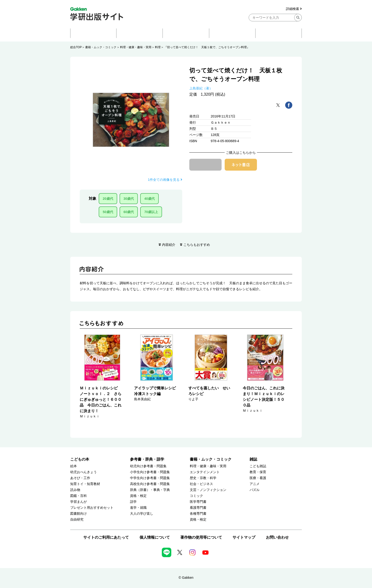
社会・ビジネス (201, 484)
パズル (255, 490)
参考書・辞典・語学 (147, 459)
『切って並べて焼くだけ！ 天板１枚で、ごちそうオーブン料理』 (207, 47)
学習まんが (79, 502)
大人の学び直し (142, 514)
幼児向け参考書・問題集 (148, 466)
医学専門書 (198, 502)
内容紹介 (169, 245)
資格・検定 (138, 496)
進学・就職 (138, 508)
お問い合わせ (277, 537)
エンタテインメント (205, 472)
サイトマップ (244, 537)
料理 (158, 47)
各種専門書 (198, 514)
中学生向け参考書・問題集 (150, 478)
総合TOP (76, 47)
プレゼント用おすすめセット (92, 508)
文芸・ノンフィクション (208, 490)
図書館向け (79, 514)
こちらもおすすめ (197, 245)
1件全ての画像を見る (165, 180)
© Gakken (186, 578)
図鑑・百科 (79, 496)
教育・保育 (258, 472)
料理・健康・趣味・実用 (136, 47)
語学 (133, 502)
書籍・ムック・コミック (101, 47)
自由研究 (77, 520)
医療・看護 (258, 478)
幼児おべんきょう (84, 472)
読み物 (75, 490)
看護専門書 (198, 508)
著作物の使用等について (201, 537)
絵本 (74, 466)
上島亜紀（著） (201, 88)
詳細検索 (294, 9)
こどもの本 (80, 459)
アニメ (255, 484)
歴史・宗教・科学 (203, 478)
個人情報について (155, 537)
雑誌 (253, 459)
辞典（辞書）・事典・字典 (150, 490)
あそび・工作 (80, 478)
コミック (196, 496)
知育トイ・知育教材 (85, 484)
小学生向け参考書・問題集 (150, 472)
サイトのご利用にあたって (106, 537)
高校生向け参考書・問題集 (150, 484)
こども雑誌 (258, 466)
